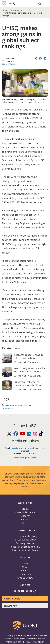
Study (25, 509)
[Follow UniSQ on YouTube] (23, 435)
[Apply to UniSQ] (25, 599)
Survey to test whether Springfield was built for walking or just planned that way (30, 387)
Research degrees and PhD (25, 547)
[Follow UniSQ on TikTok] (41, 435)
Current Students (25, 512)
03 (29, 10)
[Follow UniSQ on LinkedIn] (29, 435)
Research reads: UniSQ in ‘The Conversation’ (28, 356)
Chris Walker (10, 64)
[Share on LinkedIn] (45, 61)
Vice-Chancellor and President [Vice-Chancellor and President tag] (18, 405)
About (25, 523)
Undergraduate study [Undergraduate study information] (25, 536)
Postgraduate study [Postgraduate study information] (25, 540)
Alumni (25, 519)
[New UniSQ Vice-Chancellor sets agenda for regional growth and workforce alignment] (7, 372)
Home (5, 10)
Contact (25, 563)
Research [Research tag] (9, 408)
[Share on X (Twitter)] (36, 61)
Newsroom (15, 10)
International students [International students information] (25, 550)
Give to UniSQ (25, 578)
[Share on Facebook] (41, 61)
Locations (25, 574)
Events (25, 571)
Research (25, 516)
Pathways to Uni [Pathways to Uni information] (25, 543)
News (25, 567)
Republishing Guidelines (25, 458)
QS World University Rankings (24, 319)
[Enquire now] (25, 606)
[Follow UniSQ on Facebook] (16, 435)
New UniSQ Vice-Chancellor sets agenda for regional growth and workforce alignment (30, 373)
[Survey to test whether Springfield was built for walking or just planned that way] (7, 385)
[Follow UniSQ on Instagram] (35, 435)
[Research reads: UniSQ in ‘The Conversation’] (7, 358)
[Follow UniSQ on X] (10, 435)
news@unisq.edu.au (20, 448)
